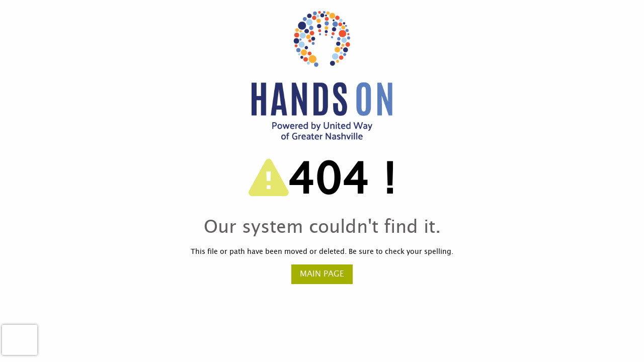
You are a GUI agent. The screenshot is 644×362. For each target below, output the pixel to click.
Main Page (322, 274)
